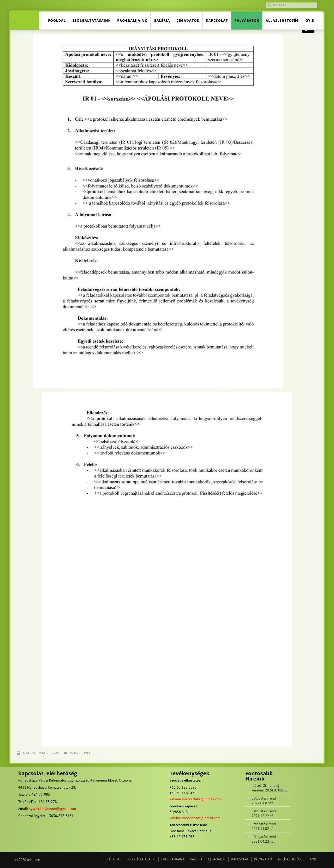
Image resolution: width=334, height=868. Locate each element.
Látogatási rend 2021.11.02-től (264, 826)
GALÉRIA (162, 20)
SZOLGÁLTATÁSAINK (91, 20)
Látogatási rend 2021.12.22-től (264, 813)
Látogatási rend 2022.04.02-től (264, 801)
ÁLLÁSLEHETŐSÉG (282, 20)
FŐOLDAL (57, 20)
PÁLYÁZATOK (247, 20)
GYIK (310, 20)
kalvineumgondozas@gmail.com (195, 818)
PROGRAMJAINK (132, 20)
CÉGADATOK (188, 20)
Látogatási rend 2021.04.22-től (264, 839)
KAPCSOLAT (217, 20)
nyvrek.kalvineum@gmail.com (52, 809)
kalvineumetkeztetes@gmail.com (196, 799)
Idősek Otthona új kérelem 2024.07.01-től (270, 788)
